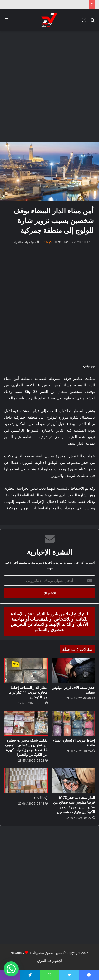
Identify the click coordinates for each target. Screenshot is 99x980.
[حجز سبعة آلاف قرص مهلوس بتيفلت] (73, 671)
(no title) (41, 798)
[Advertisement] (49, 86)
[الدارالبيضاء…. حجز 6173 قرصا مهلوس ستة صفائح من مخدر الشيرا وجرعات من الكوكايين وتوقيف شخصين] (73, 781)
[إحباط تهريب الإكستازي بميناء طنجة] (73, 723)
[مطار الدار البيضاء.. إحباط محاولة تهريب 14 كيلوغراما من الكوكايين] (26, 671)
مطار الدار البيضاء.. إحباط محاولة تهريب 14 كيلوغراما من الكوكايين (28, 692)
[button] (11, 969)
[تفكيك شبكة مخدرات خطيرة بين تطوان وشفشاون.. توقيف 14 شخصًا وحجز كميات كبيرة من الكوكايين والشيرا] (26, 723)
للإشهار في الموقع (49, 961)
